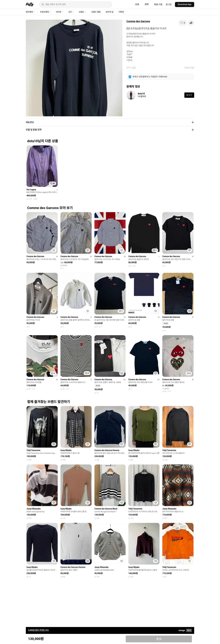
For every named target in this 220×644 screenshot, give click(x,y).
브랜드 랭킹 (96, 12)
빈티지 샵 (110, 12)
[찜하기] (183, 23)
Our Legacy (31, 190)
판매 (147, 4)
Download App (185, 4)
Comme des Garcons (138, 21)
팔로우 (189, 95)
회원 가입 (158, 4)
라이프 (60, 12)
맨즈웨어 (30, 12)
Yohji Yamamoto (33, 450)
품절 (159, 639)
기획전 (121, 12)
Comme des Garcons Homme (107, 450)
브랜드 (82, 12)
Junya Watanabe (34, 509)
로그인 (169, 4)
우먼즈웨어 (45, 12)
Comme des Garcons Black (106, 509)
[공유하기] (191, 23)
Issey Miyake (66, 450)
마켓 (137, 4)
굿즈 (71, 12)
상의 (134, 68)
